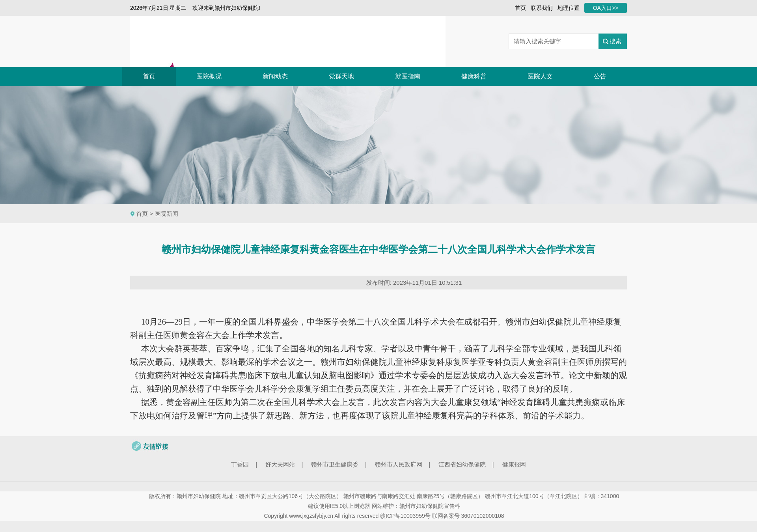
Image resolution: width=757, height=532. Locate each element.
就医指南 (408, 76)
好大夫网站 (280, 464)
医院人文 (540, 76)
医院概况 (209, 76)
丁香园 (240, 464)
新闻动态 (275, 76)
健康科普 (474, 76)
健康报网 (514, 464)
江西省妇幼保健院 (462, 464)
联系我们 (542, 8)
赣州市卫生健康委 (335, 464)
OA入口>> (606, 8)
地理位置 (569, 8)
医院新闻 (166, 214)
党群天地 (341, 76)
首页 (520, 8)
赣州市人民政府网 (399, 464)
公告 (600, 76)
